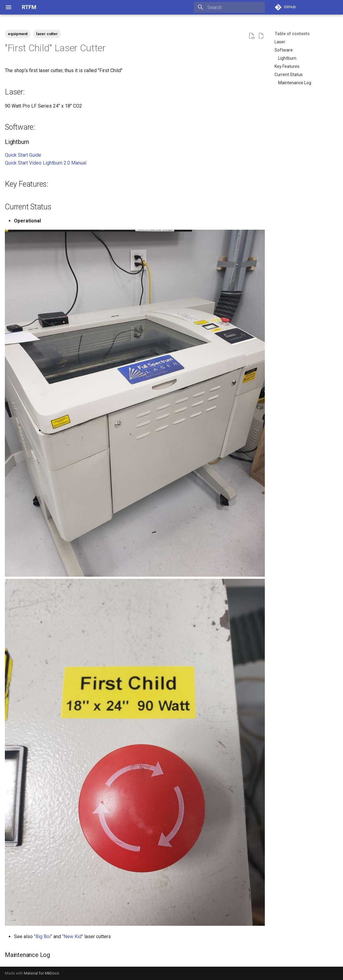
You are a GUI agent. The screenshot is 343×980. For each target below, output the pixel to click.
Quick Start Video (23, 163)
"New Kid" (73, 937)
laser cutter (47, 34)
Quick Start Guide (23, 155)
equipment (18, 34)
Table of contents (292, 34)
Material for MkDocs (42, 973)
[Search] (229, 7)
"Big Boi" (43, 937)
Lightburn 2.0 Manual (65, 163)
